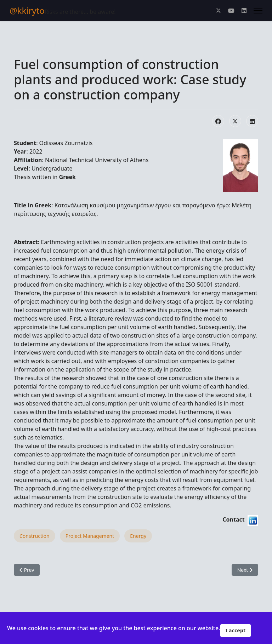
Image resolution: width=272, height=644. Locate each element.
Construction (35, 536)
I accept (236, 630)
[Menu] (258, 11)
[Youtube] (231, 11)
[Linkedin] (244, 11)
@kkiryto (27, 11)
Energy (138, 536)
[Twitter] (219, 11)
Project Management (90, 536)
